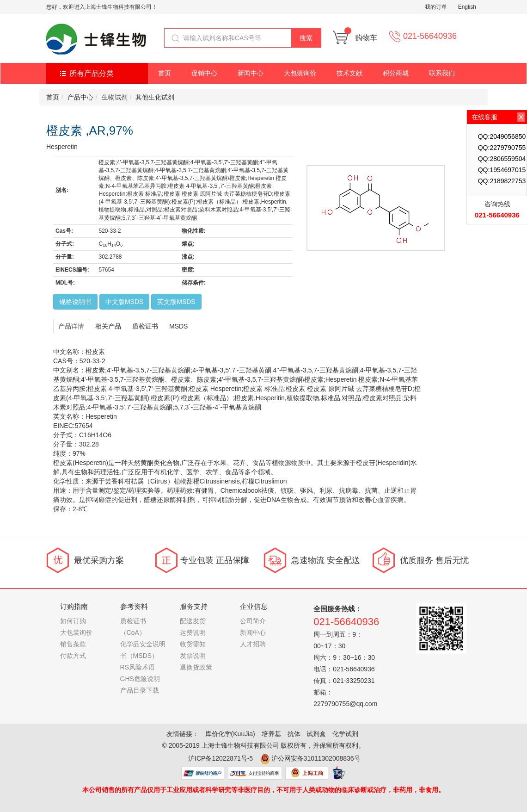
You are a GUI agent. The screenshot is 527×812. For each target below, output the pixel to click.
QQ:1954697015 (502, 170)
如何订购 (73, 621)
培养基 (271, 734)
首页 (165, 73)
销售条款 (73, 644)
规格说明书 (75, 302)
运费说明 (193, 632)
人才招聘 (253, 644)
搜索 (306, 38)
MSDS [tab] (178, 326)
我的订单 (436, 7)
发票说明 (193, 656)
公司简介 (253, 621)
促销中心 (204, 73)
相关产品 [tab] (108, 326)
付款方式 (73, 656)
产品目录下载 (140, 690)
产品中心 (80, 97)
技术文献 (349, 73)
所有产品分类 (92, 73)
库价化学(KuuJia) (230, 734)
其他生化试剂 (155, 97)
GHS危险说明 (140, 679)
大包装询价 (300, 73)
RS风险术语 (138, 667)
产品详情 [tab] (71, 326)
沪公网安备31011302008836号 (316, 758)
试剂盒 (316, 734)
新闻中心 (251, 73)
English (467, 7)
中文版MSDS (124, 302)
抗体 (294, 734)
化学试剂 (345, 734)
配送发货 (193, 621)
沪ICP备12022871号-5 (221, 758)
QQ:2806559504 (502, 159)
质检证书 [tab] (145, 326)
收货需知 (193, 644)
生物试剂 (115, 97)
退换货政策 (196, 667)
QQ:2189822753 (502, 181)
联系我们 (442, 73)
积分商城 (396, 73)
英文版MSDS (176, 302)
